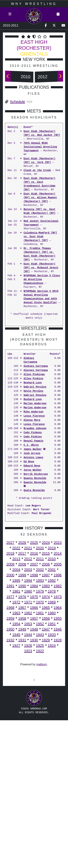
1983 (46, 660)
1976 (22, 671)
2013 (16, 633)
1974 (46, 671)
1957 (34, 692)
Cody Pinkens (33, 507)
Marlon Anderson (35, 482)
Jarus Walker (33, 544)
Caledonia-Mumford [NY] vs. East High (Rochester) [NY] (40, 237)
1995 (16, 654)
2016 (34, 627)
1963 (16, 687)
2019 (52, 622)
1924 (52, 719)
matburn (42, 738)
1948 (34, 703)
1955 (58, 692)
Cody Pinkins (33, 511)
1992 (52, 654)
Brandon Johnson (35, 502)
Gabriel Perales (35, 461)
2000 (10, 649)
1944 (28, 709)
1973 (58, 671)
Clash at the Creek (37, 170)
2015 (46, 627)
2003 (28, 644)
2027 (10, 616)
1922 (40, 725)
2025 (34, 616)
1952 (40, 698)
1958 (22, 692)
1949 (22, 703)
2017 (22, 627)
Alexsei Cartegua (36, 444)
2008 (22, 638)
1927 (16, 719)
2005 (58, 638)
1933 (52, 709)
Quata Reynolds (34, 564)
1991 (10, 660)
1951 (52, 698)
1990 (22, 660)
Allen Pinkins (33, 453)
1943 (40, 709)
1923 (28, 725)
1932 (10, 714)
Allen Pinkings (34, 448)
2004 (16, 644)
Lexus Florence (34, 490)
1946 (58, 703)
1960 (52, 687)
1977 (10, 671)
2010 (26, 77)
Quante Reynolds (35, 556)
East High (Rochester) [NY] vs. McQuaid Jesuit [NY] (41, 268)
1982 (58, 660)
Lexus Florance (34, 498)
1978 (52, 665)
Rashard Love (33, 473)
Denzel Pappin (33, 515)
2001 (52, 644)
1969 (52, 676)
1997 (46, 649)
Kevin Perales (33, 465)
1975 (34, 671)
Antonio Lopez (33, 531)
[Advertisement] (34, 363)
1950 (10, 703)
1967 (22, 681)
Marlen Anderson (35, 477)
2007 (34, 638)
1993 (40, 654)
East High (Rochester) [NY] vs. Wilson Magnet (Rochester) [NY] (40, 198)
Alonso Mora (32, 494)
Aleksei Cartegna (36, 440)
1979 (40, 665)
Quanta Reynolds (35, 552)
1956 (46, 692)
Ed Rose (29, 536)
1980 (28, 665)
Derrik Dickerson (36, 548)
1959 (10, 692)
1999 (22, 649)
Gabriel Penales (35, 469)
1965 (46, 681)
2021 (28, 622)
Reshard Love (33, 457)
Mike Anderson (33, 486)
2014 (58, 627)
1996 (58, 649)
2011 (40, 633)
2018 (10, 627)
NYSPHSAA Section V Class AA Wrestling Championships (42, 279)
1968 (10, 681)
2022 (16, 622)
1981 (16, 665)
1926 (28, 719)
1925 (40, 719)
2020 (40, 622)
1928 (58, 714)
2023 (58, 616)
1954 (16, 698)
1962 (28, 687)
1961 (40, 687)
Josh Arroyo (32, 527)
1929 (46, 714)
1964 (58, 681)
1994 (28, 654)
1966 (34, 681)
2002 (40, 644)
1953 (28, 698)
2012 (42, 77)
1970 (40, 676)
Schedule (18, 102)
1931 (22, 714)
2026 (22, 616)
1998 (34, 649)
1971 (28, 676)
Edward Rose (32, 540)
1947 (46, 703)
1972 (16, 676)
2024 (46, 616)
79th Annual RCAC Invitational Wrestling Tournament (40, 147)
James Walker (33, 523)
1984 (34, 660)
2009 (10, 638)
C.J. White (31, 519)
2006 (46, 638)
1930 (34, 714)
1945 (16, 709)
